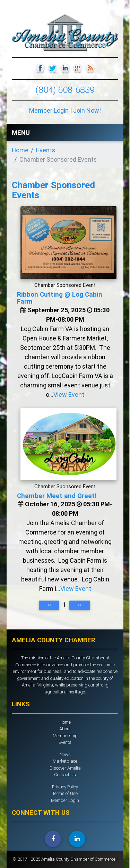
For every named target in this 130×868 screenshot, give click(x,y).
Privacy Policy (65, 787)
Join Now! (87, 110)
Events (46, 150)
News (65, 754)
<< (49, 605)
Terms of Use (65, 793)
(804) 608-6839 (65, 90)
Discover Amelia (65, 768)
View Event (69, 395)
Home (20, 150)
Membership (65, 736)
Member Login (49, 110)
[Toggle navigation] (110, 132)
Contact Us (65, 775)
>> (80, 605)
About (65, 729)
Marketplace (65, 761)
